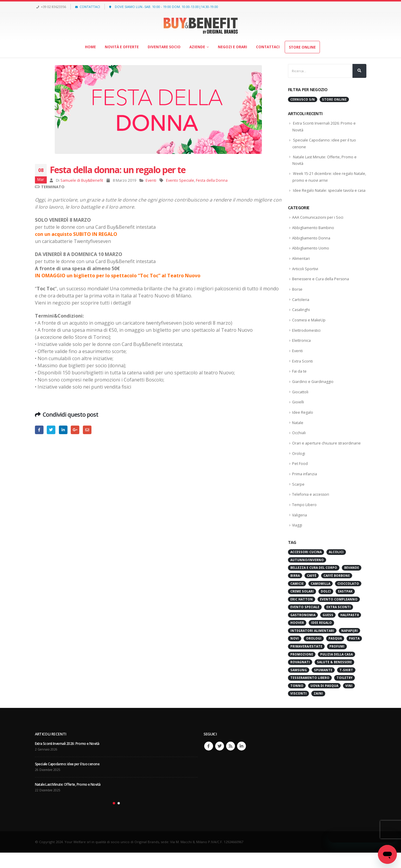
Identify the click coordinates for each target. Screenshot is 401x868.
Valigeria (300, 530)
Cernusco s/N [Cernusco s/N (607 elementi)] (303, 99)
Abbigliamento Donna (311, 246)
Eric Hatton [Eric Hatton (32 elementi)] (302, 615)
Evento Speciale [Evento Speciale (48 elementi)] (305, 623)
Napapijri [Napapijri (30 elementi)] (350, 646)
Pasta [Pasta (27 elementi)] (354, 654)
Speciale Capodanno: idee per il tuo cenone (69, 780)
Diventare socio (164, 47)
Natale (298, 436)
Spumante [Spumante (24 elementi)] (323, 685)
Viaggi (297, 541)
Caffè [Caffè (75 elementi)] (312, 591)
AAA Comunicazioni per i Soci (318, 225)
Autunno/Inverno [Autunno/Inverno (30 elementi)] (307, 575)
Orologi (299, 467)
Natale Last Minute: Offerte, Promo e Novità (70, 800)
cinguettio (51, 430)
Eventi (151, 180)
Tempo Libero (304, 520)
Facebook (39, 430)
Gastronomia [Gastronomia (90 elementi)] (303, 630)
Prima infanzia (305, 488)
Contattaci (268, 47)
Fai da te (300, 383)
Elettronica (302, 352)
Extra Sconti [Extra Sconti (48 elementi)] (339, 623)
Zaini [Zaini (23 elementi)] (318, 709)
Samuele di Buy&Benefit (82, 180)
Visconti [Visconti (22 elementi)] (298, 709)
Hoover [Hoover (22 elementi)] (297, 638)
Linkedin (241, 762)
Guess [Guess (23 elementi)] (328, 630)
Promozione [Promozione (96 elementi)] (302, 670)
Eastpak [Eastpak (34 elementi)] (345, 607)
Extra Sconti (303, 373)
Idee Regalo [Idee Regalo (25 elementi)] (321, 638)
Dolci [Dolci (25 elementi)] (326, 607)
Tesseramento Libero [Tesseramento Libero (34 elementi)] (310, 693)
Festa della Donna (212, 180)
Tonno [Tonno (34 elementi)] (297, 701)
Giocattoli (301, 404)
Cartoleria (301, 310)
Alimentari (301, 268)
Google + (75, 430)
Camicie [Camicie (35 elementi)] (297, 599)
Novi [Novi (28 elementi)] (295, 654)
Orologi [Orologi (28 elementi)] (314, 654)
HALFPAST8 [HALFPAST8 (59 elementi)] (350, 630)
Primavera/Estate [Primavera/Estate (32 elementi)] (306, 662)
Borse (297, 299)
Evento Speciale (180, 180)
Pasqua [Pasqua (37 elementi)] (335, 654)
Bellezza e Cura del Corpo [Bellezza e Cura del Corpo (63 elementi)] (314, 583)
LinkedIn (63, 430)
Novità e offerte (122, 47)
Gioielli (298, 415)
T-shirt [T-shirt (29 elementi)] (346, 685)
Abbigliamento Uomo (311, 257)
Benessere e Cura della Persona (321, 289)
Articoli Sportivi (305, 278)
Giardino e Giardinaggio (314, 394)
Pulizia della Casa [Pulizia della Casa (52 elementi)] (336, 670)
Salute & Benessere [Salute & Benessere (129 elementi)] (334, 678)
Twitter (220, 762)
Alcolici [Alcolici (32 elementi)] (336, 568)
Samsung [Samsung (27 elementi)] (299, 685)
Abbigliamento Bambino (313, 236)
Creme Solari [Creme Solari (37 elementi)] (302, 607)
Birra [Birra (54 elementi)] (295, 591)
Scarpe (298, 499)
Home (90, 47)
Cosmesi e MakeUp (309, 331)
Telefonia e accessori (311, 509)
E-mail (87, 430)
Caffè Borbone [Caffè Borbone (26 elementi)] (337, 591)
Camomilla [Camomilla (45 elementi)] (321, 599)
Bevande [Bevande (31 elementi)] (352, 583)
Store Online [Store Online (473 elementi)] (334, 99)
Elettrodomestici (306, 341)
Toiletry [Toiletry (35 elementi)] (344, 693)
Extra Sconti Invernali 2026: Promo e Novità (69, 759)
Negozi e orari (232, 47)
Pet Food (300, 478)
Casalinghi (301, 320)
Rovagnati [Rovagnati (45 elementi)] (300, 678)
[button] (114, 819)
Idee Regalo (303, 425)
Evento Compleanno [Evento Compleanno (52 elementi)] (339, 615)
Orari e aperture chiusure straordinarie (327, 457)
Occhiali (299, 446)
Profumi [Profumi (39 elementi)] (337, 662)
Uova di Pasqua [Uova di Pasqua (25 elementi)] (324, 701)
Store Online (302, 47)
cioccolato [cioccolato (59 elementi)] (348, 599)
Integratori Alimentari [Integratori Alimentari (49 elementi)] (312, 646)
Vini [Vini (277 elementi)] (349, 701)
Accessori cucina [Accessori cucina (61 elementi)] (306, 568)
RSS (231, 762)
